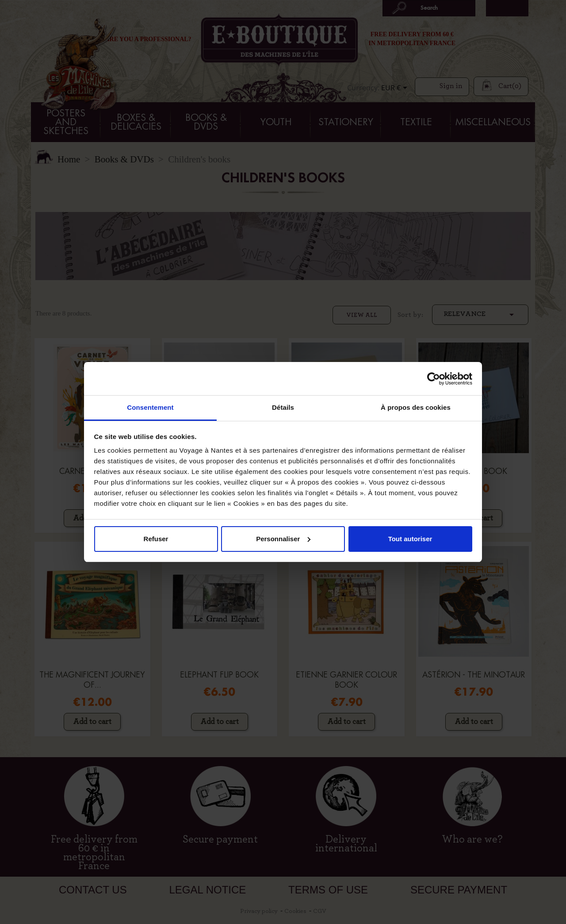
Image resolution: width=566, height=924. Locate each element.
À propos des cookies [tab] (416, 407)
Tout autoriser (410, 539)
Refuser (156, 539)
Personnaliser (283, 539)
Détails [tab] (283, 407)
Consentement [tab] (150, 407)
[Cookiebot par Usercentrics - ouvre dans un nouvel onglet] (434, 379)
